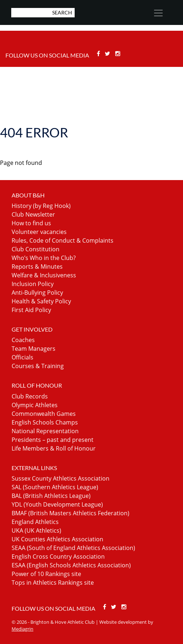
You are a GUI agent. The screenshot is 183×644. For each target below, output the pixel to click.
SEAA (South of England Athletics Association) (73, 548)
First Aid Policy (31, 310)
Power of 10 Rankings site (46, 574)
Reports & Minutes (37, 266)
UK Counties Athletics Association (57, 539)
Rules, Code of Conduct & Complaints (63, 240)
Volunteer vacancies (39, 232)
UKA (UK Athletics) (36, 530)
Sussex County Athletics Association (61, 478)
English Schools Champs (45, 422)
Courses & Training (38, 366)
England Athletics (35, 522)
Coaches (23, 340)
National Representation (45, 431)
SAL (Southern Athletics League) (55, 487)
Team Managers (34, 349)
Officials (22, 357)
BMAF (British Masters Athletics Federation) (70, 513)
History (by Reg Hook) (41, 206)
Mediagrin (22, 629)
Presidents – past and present (53, 440)
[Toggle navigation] (158, 13)
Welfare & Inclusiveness (44, 275)
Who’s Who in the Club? (44, 258)
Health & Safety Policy (41, 301)
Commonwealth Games (44, 414)
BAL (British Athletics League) (51, 496)
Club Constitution (36, 249)
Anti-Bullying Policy (37, 293)
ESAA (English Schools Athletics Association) (71, 565)
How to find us (31, 223)
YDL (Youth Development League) (57, 504)
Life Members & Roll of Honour (54, 448)
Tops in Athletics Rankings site (53, 583)
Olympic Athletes (35, 405)
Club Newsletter (33, 214)
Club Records (30, 396)
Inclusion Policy (33, 284)
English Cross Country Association (58, 556)
